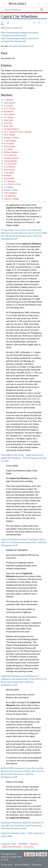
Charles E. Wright (11, 199)
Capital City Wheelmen (16, 208)
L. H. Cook (8, 106)
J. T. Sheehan (9, 181)
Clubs (14, 844)
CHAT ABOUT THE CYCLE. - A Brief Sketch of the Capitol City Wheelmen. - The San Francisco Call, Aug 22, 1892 (23, 458)
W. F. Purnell (9, 170)
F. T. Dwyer (9, 117)
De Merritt (8, 111)
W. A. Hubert (10, 135)
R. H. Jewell (9, 143)
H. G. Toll (17, 184)
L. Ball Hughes (10, 141)
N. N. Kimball (10, 146)
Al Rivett (8, 175)
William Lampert (11, 152)
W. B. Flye (8, 126)
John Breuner (10, 103)
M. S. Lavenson (10, 155)
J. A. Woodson (10, 196)
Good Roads (23, 844)
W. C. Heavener (11, 132)
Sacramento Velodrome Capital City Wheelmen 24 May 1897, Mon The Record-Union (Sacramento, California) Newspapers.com (22, 825)
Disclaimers (37, 865)
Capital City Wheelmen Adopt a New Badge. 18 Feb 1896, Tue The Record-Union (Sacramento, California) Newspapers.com (23, 542)
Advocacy (34, 844)
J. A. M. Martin (10, 164)
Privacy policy (7, 865)
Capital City (17, 28)
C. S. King (8, 149)
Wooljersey (18, 4)
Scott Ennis (9, 120)
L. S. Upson (9, 187)
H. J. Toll (7, 184)
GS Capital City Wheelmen (20, 46)
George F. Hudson (12, 138)
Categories (5, 844)
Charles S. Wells (11, 190)
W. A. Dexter (9, 114)
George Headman (11, 129)
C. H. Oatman (10, 167)
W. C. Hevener (25, 132)
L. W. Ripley (9, 173)
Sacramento (28, 847)
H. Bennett (9, 100)
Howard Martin (10, 161)
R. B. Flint (8, 123)
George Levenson (11, 158)
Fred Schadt (9, 178)
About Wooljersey (22, 865)
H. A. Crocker (10, 108)
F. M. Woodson (10, 193)
